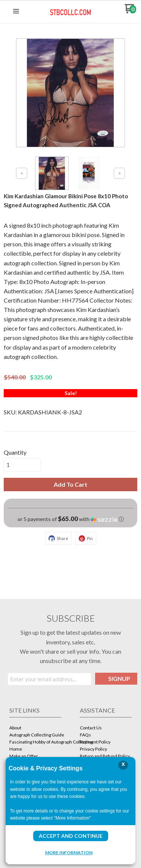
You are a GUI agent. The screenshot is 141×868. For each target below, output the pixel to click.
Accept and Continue (71, 836)
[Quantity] (22, 465)
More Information (69, 852)
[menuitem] (35, 728)
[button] (16, 12)
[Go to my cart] (130, 11)
